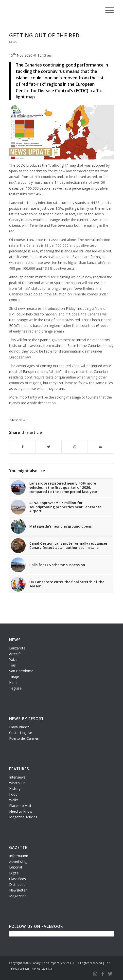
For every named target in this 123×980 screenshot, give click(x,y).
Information (19, 856)
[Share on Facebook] (22, 447)
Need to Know (21, 811)
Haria (13, 682)
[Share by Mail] (101, 447)
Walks (14, 800)
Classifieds (18, 879)
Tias (12, 665)
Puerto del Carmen (24, 738)
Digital (14, 873)
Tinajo (14, 677)
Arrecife (15, 654)
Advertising (18, 861)
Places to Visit (20, 806)
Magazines (18, 896)
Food (13, 794)
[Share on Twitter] (49, 447)
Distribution (18, 884)
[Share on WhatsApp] (75, 447)
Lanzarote (17, 648)
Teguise (15, 688)
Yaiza (13, 659)
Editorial (16, 867)
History (15, 789)
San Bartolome (21, 671)
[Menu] (107, 10)
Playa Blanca (19, 727)
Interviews (17, 777)
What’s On (17, 783)
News (13, 42)
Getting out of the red (44, 35)
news (23, 420)
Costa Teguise (21, 733)
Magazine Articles (23, 817)
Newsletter (18, 890)
